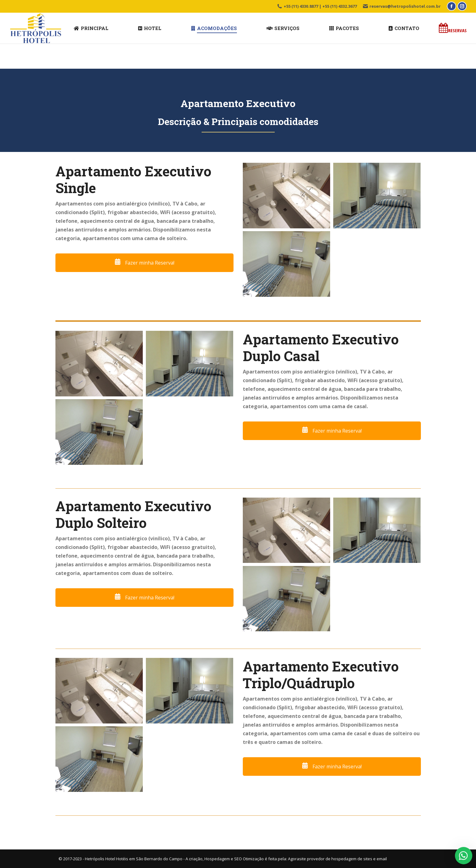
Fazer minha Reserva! (144, 263)
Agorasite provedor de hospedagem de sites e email (337, 859)
